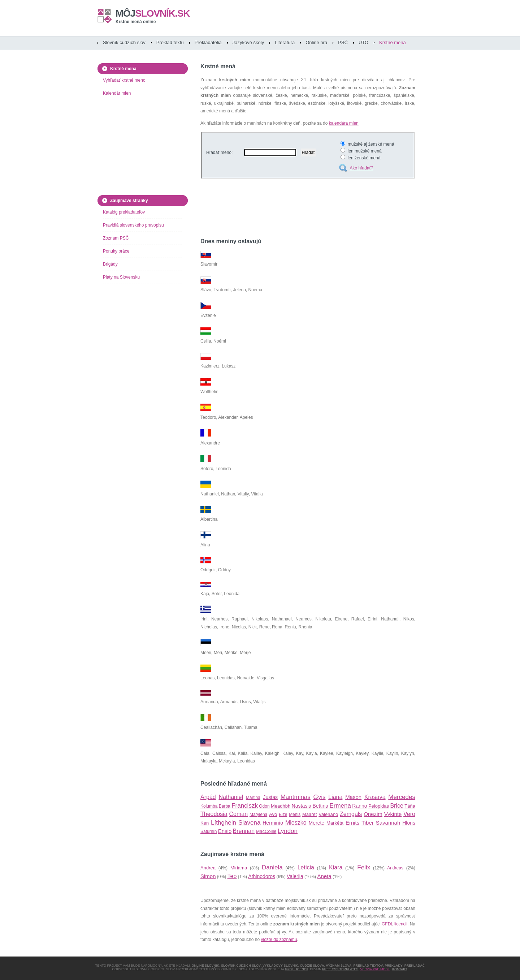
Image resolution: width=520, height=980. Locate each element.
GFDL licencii (395, 924)
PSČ (343, 42)
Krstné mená (393, 42)
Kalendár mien (117, 93)
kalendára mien (344, 123)
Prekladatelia (208, 42)
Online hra (316, 42)
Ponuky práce (116, 251)
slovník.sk (153, 13)
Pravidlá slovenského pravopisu (133, 225)
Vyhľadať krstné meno (124, 80)
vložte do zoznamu (279, 940)
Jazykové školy (248, 42)
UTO (363, 42)
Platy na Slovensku (121, 277)
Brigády (110, 264)
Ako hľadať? (361, 168)
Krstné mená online (136, 22)
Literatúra (285, 42)
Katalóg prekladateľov (124, 212)
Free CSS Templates (340, 969)
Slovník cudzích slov (124, 42)
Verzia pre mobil (375, 969)
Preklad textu (170, 42)
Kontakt (400, 969)
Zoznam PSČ (116, 238)
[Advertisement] (285, 209)
